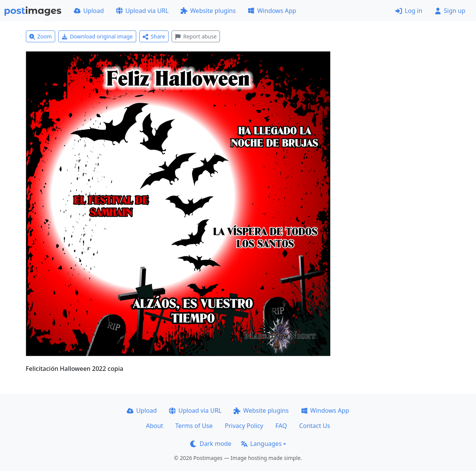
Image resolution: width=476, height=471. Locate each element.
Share (154, 36)
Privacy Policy (244, 426)
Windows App (272, 11)
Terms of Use (194, 426)
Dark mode (211, 444)
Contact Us (314, 426)
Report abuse (196, 36)
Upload (89, 11)
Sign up (450, 11)
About (154, 426)
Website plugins (208, 11)
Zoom (41, 36)
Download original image (97, 36)
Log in (409, 11)
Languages (261, 444)
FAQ (281, 426)
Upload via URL (142, 11)
